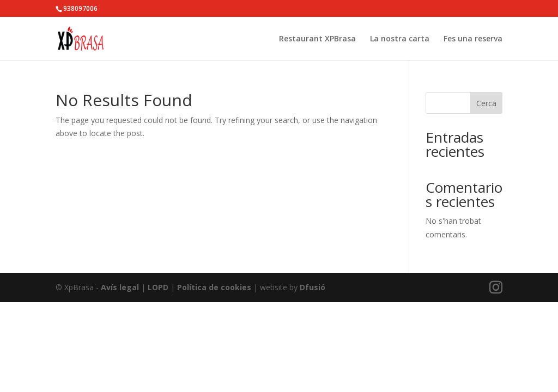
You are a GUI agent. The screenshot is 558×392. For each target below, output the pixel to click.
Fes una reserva (473, 39)
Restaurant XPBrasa (317, 39)
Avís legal (120, 287)
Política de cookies (214, 287)
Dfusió (313, 287)
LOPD (158, 287)
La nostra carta (400, 39)
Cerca (486, 103)
